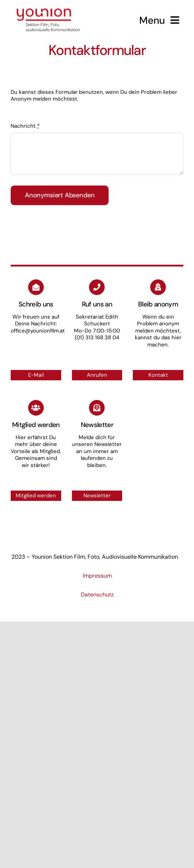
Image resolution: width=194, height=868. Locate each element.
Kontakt (158, 375)
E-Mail (36, 375)
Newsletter (97, 496)
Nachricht (25, 126)
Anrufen (97, 375)
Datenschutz (97, 595)
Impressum (97, 576)
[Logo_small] (48, 6)
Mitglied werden (36, 496)
